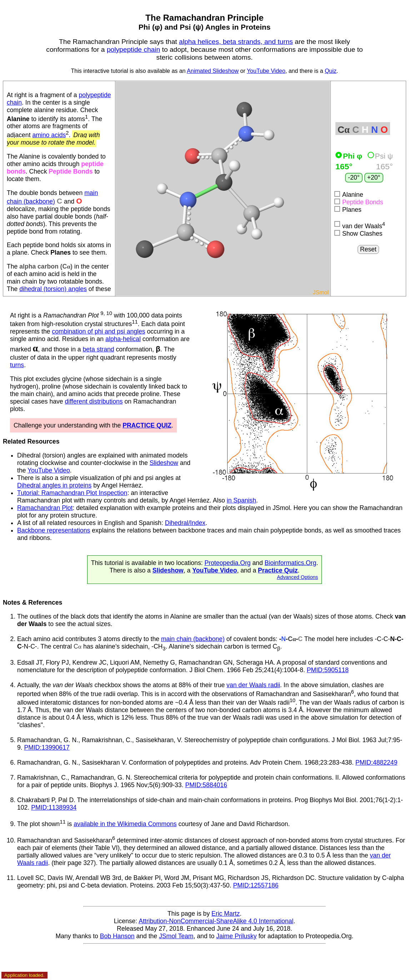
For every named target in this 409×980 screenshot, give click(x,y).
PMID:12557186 (256, 885)
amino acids (49, 135)
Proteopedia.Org (227, 563)
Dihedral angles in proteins (54, 485)
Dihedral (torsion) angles (51, 455)
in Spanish (241, 500)
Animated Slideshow (213, 71)
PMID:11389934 (54, 807)
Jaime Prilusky (236, 936)
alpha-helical (123, 339)
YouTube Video (266, 71)
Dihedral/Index (185, 523)
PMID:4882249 (376, 762)
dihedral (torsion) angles (53, 289)
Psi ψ (380, 156)
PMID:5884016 (206, 785)
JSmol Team (176, 936)
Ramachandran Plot (45, 508)
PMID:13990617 (47, 747)
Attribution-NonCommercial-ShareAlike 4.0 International (216, 921)
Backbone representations (54, 530)
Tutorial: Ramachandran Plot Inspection (72, 493)
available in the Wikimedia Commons (125, 824)
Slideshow (164, 463)
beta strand (99, 349)
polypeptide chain (133, 49)
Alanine (349, 195)
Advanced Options (297, 577)
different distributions (94, 401)
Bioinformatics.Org (291, 563)
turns (17, 365)
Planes (348, 210)
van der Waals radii (253, 685)
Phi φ (350, 156)
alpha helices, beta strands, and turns (236, 42)
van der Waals (360, 225)
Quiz (331, 71)
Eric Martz (226, 914)
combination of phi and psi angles (98, 331)
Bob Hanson (117, 936)
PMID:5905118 (328, 670)
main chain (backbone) (193, 639)
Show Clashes (358, 234)
